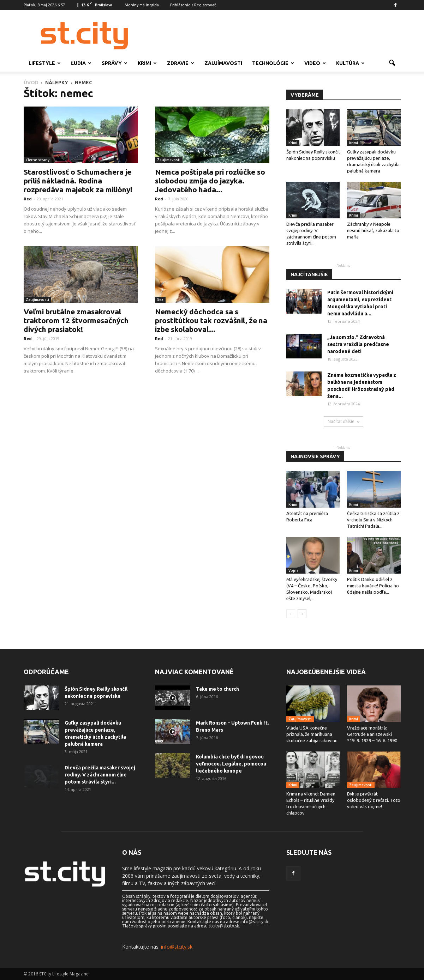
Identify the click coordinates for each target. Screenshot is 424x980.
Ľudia (81, 63)
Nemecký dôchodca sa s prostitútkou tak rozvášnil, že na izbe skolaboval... (211, 320)
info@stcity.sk (177, 947)
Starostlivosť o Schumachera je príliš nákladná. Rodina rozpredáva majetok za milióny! (78, 181)
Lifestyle (45, 63)
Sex (160, 300)
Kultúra (350, 63)
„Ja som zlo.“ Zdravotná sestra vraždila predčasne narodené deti (358, 344)
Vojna (294, 570)
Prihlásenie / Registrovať (193, 5)
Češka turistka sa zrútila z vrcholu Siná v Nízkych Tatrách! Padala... (373, 520)
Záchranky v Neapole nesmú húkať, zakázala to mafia (373, 230)
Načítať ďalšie (344, 421)
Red (28, 199)
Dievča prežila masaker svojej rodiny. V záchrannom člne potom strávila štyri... (100, 775)
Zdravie (181, 63)
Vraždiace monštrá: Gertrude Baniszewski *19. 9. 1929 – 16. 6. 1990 (372, 734)
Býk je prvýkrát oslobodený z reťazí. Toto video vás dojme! (374, 800)
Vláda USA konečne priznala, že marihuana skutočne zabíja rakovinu (312, 734)
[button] (392, 63)
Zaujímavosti (223, 63)
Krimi (147, 63)
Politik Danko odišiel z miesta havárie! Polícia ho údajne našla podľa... (373, 586)
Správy (115, 63)
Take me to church (217, 689)
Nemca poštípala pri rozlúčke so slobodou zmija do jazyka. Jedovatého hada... (210, 181)
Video (315, 63)
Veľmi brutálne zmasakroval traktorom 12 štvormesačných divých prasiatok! (76, 320)
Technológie (273, 63)
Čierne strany (38, 160)
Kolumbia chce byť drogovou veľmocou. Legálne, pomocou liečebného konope (231, 764)
